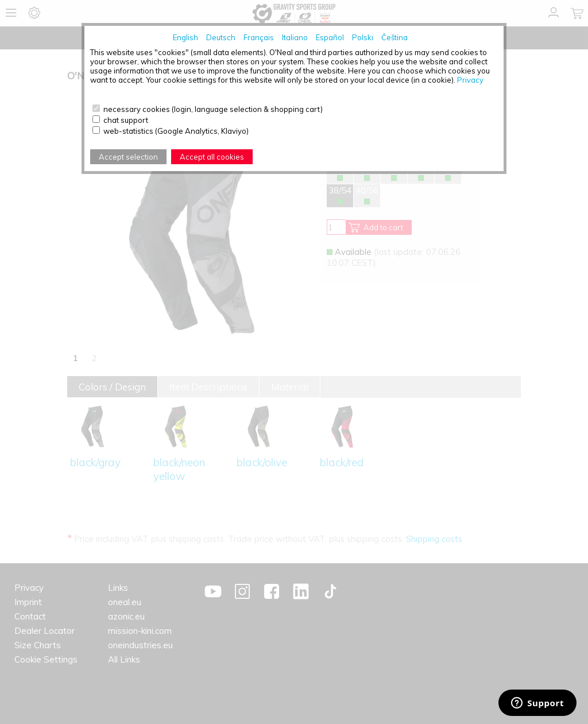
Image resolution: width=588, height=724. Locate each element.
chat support (126, 120)
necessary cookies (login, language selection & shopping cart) (213, 109)
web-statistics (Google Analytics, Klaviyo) (176, 131)
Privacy (470, 80)
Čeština (394, 37)
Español (330, 37)
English (185, 37)
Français (259, 37)
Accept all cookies (212, 157)
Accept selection (128, 157)
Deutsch (221, 37)
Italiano (295, 37)
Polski (363, 37)
